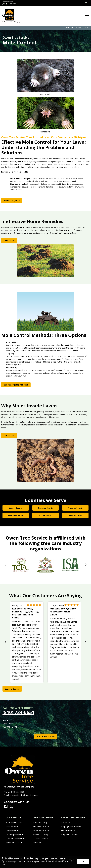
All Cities (37, 842)
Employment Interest (71, 826)
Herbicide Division (14, 842)
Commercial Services (15, 838)
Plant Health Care (14, 822)
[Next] (85, 565)
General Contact (69, 830)
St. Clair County (41, 838)
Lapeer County (40, 822)
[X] (11, 807)
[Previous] (6, 565)
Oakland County (41, 834)
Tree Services (12, 826)
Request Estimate (69, 834)
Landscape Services (15, 834)
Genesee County (41, 826)
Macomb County (41, 830)
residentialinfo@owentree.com (24, 795)
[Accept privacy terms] (83, 861)
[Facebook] (6, 807)
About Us (66, 822)
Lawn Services (12, 830)
